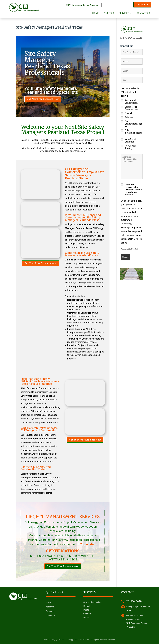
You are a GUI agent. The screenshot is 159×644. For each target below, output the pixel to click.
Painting (129, 117)
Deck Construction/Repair (133, 124)
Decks (86, 618)
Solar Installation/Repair (133, 133)
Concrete (87, 614)
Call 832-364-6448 (117, 5)
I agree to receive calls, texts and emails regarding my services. (133, 190)
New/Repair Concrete (130, 141)
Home (95, 13)
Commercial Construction (131, 108)
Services (124, 13)
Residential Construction (131, 102)
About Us (109, 13)
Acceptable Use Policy (131, 249)
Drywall (128, 113)
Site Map (111, 640)
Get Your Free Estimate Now (43, 99)
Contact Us (142, 5)
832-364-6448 (86, 544)
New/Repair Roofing (130, 147)
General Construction (92, 602)
